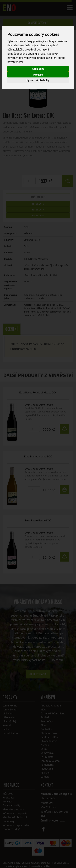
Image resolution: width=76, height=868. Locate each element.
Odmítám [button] (38, 75)
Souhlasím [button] (38, 69)
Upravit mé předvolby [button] (38, 80)
